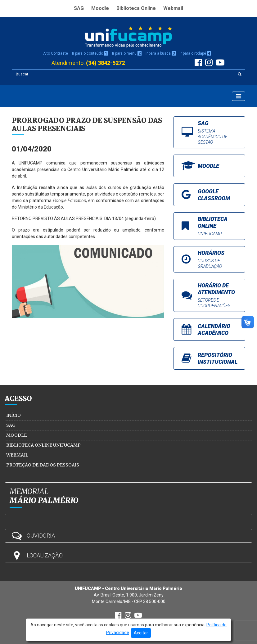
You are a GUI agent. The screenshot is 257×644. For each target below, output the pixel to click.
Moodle (100, 8)
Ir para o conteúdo (90, 53)
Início (14, 415)
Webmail (173, 8)
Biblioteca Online (136, 8)
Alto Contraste (56, 53)
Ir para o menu (127, 53)
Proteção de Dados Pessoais (43, 465)
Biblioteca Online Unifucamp (43, 445)
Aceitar (141, 633)
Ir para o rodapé (195, 53)
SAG (79, 8)
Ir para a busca (161, 53)
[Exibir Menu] (239, 96)
